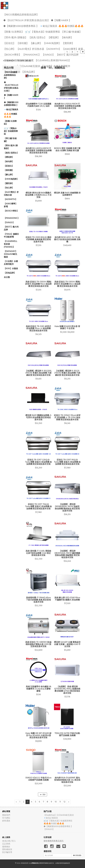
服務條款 (6, 847)
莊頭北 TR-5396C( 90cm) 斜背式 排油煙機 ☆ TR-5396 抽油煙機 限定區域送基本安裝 (67, 417)
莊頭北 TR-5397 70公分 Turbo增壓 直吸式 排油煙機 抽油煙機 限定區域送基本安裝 (38, 506)
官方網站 (6, 818)
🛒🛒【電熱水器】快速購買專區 (42, 32)
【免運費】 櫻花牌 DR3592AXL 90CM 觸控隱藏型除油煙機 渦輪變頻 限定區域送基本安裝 (67, 554)
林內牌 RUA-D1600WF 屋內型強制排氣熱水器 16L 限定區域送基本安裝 (67, 780)
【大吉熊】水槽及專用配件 (56, 66)
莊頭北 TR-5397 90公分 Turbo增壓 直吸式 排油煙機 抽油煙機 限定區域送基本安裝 (67, 462)
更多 (43, 794)
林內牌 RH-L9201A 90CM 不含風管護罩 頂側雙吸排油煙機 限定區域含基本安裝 (67, 106)
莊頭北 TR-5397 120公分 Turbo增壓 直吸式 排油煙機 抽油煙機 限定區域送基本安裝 (38, 462)
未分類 (7, 277)
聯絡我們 (6, 815)
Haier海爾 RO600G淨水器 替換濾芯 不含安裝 (67, 327)
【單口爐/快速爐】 (71, 32)
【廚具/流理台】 (38, 37)
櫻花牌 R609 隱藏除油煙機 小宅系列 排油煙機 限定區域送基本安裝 (38, 417)
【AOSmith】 (53, 49)
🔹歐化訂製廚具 (49, 26)
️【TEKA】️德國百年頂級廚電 (11, 235)
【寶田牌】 (68, 43)
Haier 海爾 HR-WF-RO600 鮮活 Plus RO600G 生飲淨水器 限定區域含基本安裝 (38, 735)
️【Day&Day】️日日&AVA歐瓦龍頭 (22, 66)
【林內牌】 (67, 37)
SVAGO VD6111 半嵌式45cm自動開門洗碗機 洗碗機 (38, 779)
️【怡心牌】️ (9, 49)
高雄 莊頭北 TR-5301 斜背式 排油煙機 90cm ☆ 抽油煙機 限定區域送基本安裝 (38, 328)
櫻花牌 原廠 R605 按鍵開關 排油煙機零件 (67, 194)
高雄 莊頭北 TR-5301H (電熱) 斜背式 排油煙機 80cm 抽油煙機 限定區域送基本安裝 (67, 284)
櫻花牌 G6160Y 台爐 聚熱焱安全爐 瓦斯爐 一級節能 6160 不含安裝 (67, 644)
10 (56, 802)
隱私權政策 (7, 849)
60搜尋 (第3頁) (25, 61)
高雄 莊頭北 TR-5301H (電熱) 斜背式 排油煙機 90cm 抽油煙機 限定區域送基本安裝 (38, 284)
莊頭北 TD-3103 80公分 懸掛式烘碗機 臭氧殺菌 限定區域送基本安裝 (38, 239)
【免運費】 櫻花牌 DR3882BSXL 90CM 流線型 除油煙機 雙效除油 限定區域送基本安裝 (67, 507)
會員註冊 (6, 841)
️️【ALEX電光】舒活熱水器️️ (30, 49)
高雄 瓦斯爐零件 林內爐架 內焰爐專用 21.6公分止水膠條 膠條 (38, 689)
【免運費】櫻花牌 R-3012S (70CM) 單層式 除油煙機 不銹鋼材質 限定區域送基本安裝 (67, 373)
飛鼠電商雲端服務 (62, 863)
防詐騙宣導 (7, 852)
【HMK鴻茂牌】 (52, 43)
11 (60, 802)
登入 (14, 841)
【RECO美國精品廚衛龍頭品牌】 (21, 14)
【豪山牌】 (36, 43)
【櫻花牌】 (54, 37)
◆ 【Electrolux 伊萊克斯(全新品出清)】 (27, 20)
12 (65, 802)
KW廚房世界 (9, 61)
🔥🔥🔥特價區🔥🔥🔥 (71, 26)
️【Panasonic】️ (32, 54)
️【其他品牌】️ (10, 273)
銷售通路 (6, 821)
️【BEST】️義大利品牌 (67, 54)
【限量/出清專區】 (14, 32)
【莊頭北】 (9, 43)
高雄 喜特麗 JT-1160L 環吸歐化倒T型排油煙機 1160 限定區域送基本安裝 (38, 553)
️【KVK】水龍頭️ (11, 268)
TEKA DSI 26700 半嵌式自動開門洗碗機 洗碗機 (67, 734)
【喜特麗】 (23, 43)
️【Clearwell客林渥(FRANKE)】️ (11, 244)
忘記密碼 (6, 844)
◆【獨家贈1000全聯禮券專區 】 (21, 26)
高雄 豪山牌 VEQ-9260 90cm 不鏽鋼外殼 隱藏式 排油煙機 (67, 599)
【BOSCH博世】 (12, 54)
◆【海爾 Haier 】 (61, 20)
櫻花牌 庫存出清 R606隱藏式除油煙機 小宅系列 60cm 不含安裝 (38, 195)
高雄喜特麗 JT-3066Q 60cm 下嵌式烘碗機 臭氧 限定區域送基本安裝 (38, 600)
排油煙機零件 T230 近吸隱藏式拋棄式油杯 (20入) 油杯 (38, 105)
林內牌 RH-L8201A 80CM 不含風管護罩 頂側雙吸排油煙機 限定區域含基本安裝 (38, 150)
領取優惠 (77, 855)
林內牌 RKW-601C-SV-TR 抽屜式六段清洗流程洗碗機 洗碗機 (67, 239)
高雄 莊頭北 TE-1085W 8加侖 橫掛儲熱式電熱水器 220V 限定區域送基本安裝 (38, 644)
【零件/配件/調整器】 (15, 37)
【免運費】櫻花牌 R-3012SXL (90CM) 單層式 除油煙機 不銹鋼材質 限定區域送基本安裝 (38, 373)
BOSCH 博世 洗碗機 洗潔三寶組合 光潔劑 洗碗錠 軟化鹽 (67, 149)
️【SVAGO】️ (48, 54)
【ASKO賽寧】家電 (73, 49)
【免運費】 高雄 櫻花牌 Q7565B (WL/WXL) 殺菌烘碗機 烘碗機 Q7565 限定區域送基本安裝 (67, 690)
